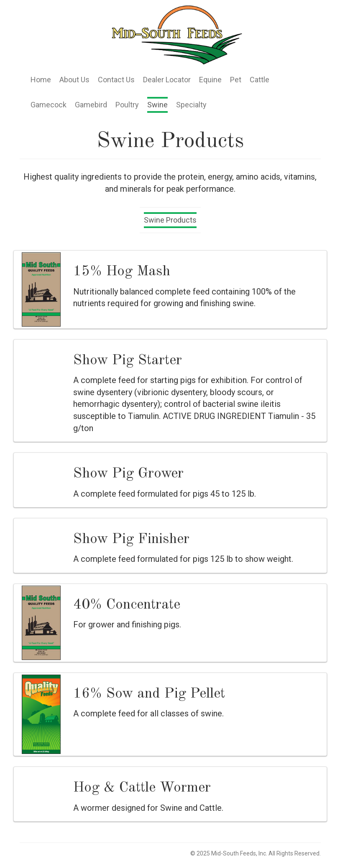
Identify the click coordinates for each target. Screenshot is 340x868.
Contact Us (116, 80)
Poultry (127, 105)
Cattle (259, 80)
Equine (210, 80)
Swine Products (170, 220)
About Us (74, 80)
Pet (236, 80)
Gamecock (49, 105)
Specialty (191, 105)
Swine (157, 105)
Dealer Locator (167, 80)
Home (41, 80)
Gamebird (91, 105)
